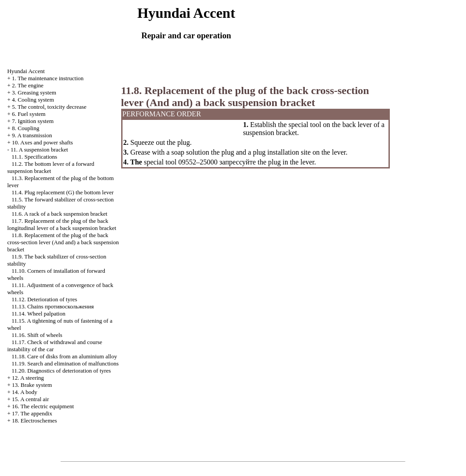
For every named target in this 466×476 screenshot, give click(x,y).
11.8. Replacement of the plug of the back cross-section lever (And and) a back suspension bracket (63, 242)
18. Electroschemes (35, 421)
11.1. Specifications (34, 157)
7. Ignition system (33, 121)
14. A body (25, 392)
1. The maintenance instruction (48, 78)
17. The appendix (32, 413)
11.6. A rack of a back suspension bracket (59, 214)
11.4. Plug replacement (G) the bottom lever (63, 192)
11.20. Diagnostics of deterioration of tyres (61, 371)
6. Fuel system (29, 114)
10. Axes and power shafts (43, 142)
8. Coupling (26, 128)
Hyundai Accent (26, 71)
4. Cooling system (33, 100)
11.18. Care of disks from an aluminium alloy (64, 356)
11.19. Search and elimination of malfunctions (65, 363)
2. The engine (28, 85)
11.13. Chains (53, 306)
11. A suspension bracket (39, 150)
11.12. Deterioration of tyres (44, 299)
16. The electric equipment (43, 406)
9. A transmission (32, 135)
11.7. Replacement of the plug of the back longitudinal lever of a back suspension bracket (62, 224)
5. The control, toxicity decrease (49, 107)
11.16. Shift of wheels (37, 335)
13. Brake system (32, 385)
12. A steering (28, 378)
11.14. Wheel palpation (39, 314)
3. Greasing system (34, 92)
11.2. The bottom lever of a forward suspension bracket (51, 167)
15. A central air (31, 399)
